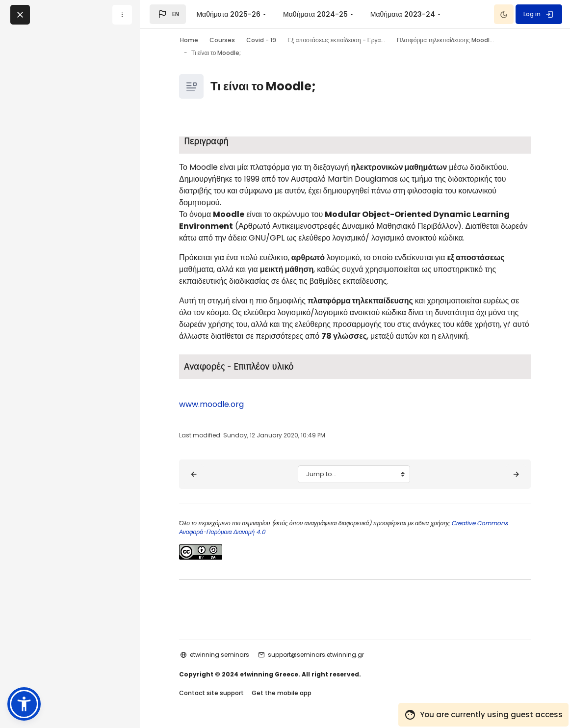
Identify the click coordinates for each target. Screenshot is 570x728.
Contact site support (211, 693)
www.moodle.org (211, 404)
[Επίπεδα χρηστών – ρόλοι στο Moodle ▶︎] (516, 474)
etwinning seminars (220, 655)
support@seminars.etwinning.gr (316, 655)
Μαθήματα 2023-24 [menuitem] (403, 14)
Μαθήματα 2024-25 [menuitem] (315, 14)
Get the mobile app (282, 693)
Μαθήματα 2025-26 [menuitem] (228, 14)
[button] (168, 14)
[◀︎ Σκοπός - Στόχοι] (194, 474)
